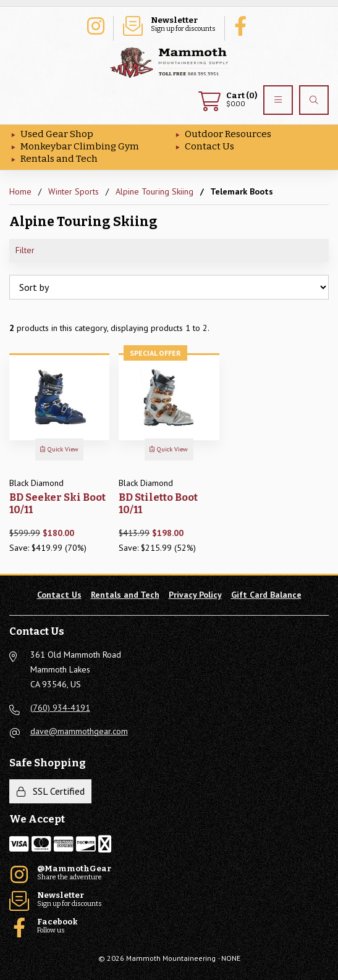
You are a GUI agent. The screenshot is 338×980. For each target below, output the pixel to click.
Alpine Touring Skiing (154, 191)
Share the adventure (95, 25)
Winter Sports (74, 191)
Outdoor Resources (228, 134)
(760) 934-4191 (60, 708)
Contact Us (209, 146)
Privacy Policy (195, 595)
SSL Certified (51, 791)
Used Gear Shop (57, 134)
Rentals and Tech (59, 159)
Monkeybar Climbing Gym (80, 146)
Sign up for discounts (169, 25)
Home (20, 191)
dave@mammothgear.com (79, 731)
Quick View (59, 449)
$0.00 (228, 100)
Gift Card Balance (266, 595)
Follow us (243, 25)
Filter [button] (25, 250)
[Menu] (278, 100)
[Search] (314, 100)
